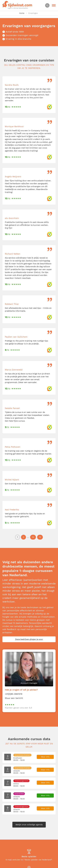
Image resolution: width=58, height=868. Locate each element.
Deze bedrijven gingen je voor (29, 639)
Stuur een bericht (14, 698)
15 (40, 537)
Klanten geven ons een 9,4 (18, 708)
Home (22, 13)
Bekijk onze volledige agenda (29, 825)
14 (33, 537)
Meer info (45, 757)
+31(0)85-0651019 (14, 694)
